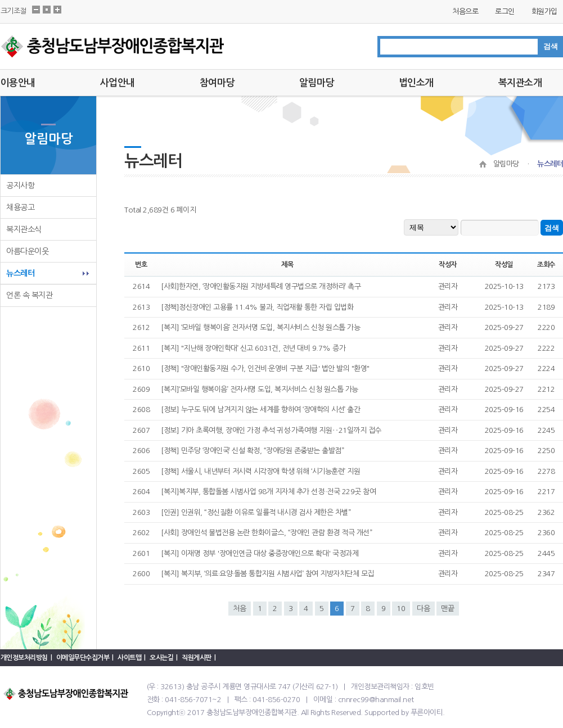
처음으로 (465, 12)
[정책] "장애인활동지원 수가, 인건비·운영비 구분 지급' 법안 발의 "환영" (265, 368)
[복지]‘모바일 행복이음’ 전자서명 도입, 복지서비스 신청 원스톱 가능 (260, 389)
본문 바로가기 (0, 0)
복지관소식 (24, 229)
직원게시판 (197, 658)
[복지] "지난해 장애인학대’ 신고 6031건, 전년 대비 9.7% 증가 (253, 348)
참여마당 (217, 83)
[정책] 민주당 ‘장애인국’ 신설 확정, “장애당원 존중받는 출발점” (252, 451)
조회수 (546, 265)
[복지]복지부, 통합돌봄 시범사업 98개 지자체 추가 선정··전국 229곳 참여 (268, 492)
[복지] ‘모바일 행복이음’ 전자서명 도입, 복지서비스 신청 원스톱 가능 (260, 327)
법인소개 (416, 83)
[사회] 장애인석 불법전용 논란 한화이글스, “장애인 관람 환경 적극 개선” (266, 533)
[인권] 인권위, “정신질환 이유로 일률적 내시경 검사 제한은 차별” (256, 512)
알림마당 (317, 83)
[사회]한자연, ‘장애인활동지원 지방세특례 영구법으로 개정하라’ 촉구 (261, 286)
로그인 (505, 12)
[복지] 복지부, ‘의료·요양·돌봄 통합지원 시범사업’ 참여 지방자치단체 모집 (267, 574)
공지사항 (20, 186)
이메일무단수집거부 (83, 658)
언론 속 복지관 (29, 295)
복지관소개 (520, 83)
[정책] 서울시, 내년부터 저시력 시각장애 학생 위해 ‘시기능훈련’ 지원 (260, 471)
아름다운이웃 (27, 251)
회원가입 (544, 12)
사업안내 (118, 83)
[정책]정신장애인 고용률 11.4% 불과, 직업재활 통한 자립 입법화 (257, 307)
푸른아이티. (428, 713)
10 (401, 609)
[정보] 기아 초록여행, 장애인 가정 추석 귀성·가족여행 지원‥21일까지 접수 (271, 430)
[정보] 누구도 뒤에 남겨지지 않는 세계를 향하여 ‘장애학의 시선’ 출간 (260, 410)
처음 (240, 609)
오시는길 (161, 658)
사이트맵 (129, 658)
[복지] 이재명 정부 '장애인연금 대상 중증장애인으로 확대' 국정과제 (260, 553)
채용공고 (20, 207)
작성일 (504, 265)
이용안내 (18, 83)
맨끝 (448, 609)
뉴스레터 (20, 273)
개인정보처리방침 (24, 658)
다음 (424, 609)
